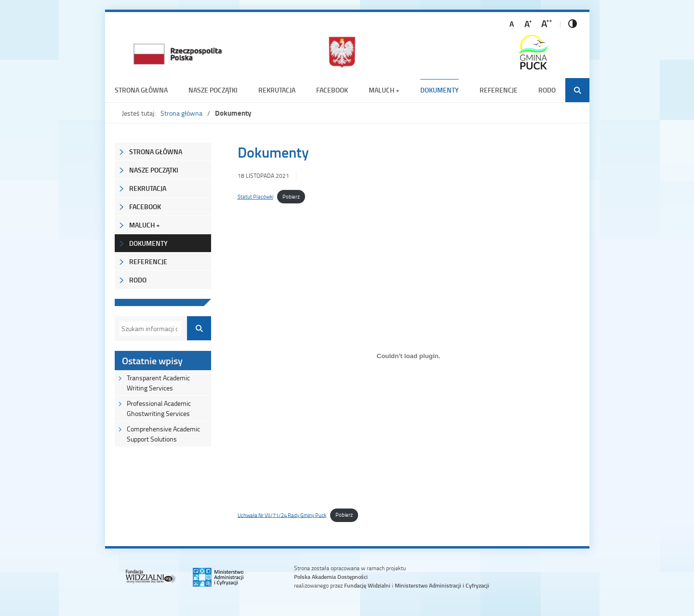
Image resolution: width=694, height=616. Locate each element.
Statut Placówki (255, 196)
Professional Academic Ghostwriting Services (159, 408)
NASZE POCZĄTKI (213, 90)
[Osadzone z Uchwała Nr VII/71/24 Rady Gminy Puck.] (409, 356)
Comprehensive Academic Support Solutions (163, 434)
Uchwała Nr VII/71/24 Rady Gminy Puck (282, 515)
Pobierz (291, 196)
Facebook (332, 90)
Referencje (499, 90)
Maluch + (384, 90)
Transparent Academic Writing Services (158, 383)
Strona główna (141, 90)
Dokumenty (440, 90)
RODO (547, 90)
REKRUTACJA (277, 90)
